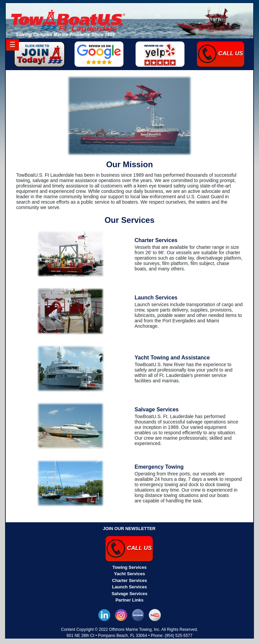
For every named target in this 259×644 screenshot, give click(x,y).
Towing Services (129, 567)
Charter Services (156, 240)
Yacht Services (129, 574)
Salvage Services (157, 409)
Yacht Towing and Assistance (172, 358)
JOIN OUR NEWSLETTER (129, 529)
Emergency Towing (159, 467)
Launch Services (156, 298)
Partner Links (129, 600)
